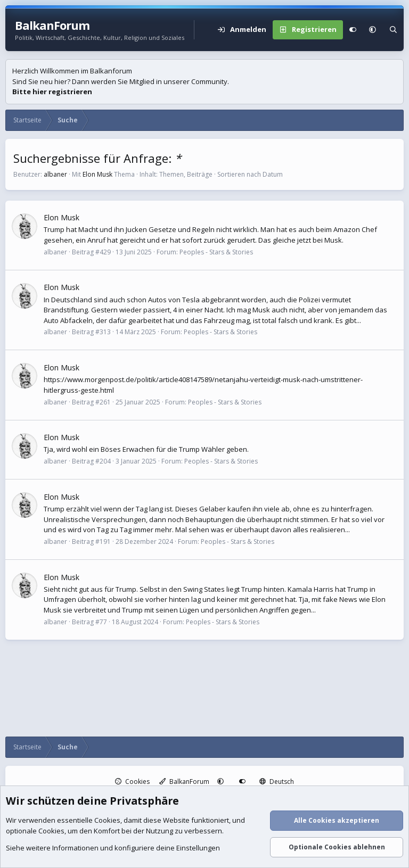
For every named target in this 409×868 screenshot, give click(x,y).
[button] (373, 30)
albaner (55, 174)
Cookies (132, 782)
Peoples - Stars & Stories (216, 252)
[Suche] (393, 30)
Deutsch (277, 782)
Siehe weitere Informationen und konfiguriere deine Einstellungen (113, 848)
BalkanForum (184, 782)
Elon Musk (97, 174)
